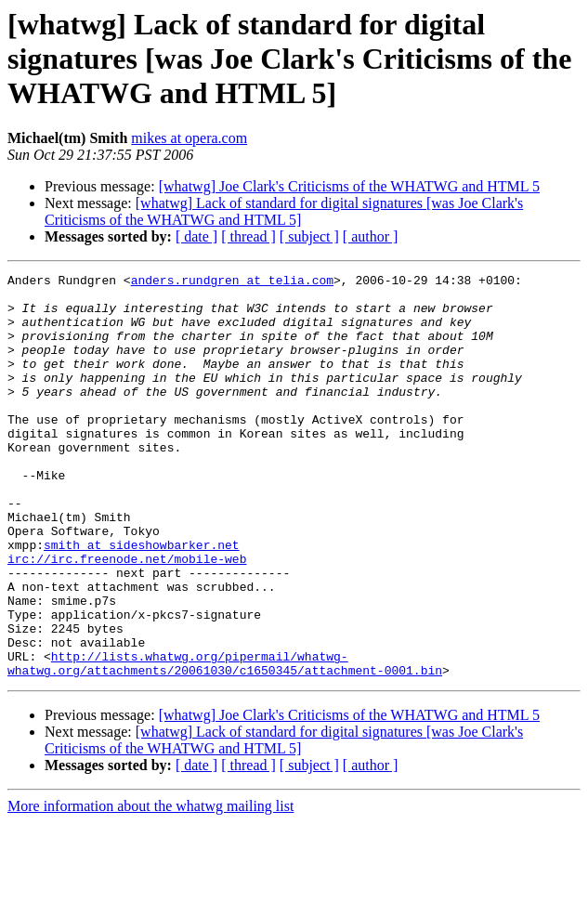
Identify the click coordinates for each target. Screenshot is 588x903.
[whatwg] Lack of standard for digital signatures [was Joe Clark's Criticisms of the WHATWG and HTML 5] (284, 211)
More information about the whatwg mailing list (150, 887)
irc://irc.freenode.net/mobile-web (127, 617)
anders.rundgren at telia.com (232, 282)
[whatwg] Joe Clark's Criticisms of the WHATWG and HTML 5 (349, 186)
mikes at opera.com (189, 138)
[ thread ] (248, 236)
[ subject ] (309, 236)
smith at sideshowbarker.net (142, 600)
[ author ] (371, 236)
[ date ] (196, 236)
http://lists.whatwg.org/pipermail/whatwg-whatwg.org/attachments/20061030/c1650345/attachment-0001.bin (225, 742)
